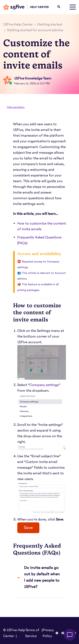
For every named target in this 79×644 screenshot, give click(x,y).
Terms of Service (32, 633)
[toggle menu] (73, 7)
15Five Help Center (18, 24)
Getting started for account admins (35, 30)
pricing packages (28, 290)
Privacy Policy (48, 633)
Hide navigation (16, 107)
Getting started (50, 24)
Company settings (44, 385)
